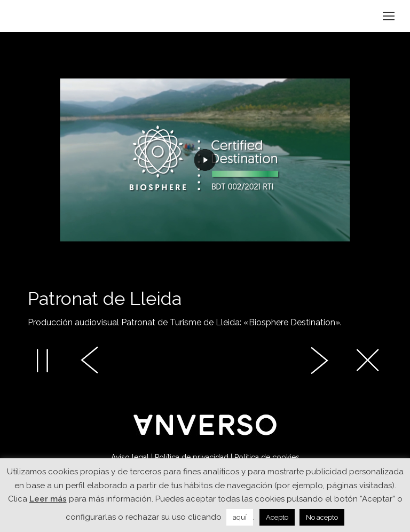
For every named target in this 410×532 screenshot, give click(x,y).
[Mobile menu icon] (389, 16)
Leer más (48, 499)
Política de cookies (267, 457)
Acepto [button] (277, 517)
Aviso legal (130, 457)
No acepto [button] (322, 517)
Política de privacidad (192, 457)
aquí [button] (240, 517)
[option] (205, 198)
